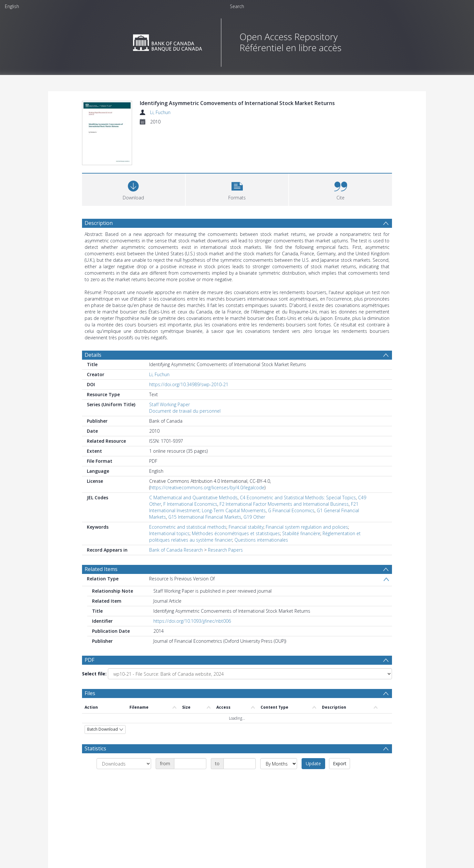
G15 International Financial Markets (205, 517)
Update (313, 764)
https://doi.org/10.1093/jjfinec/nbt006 (192, 621)
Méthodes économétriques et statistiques (236, 533)
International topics (169, 533)
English (12, 6)
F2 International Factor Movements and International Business (284, 504)
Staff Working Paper (170, 404)
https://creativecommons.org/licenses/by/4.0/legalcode (207, 487)
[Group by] (124, 765)
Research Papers (225, 550)
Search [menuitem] (237, 6)
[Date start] (190, 765)
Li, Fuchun (160, 112)
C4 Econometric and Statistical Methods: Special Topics (298, 498)
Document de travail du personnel (185, 411)
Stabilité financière (301, 533)
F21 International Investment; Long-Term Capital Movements (254, 507)
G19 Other (254, 517)
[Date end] (240, 765)
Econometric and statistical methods (188, 527)
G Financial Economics (291, 510)
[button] (237, 189)
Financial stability (246, 527)
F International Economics (190, 504)
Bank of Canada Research (176, 550)
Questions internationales (261, 540)
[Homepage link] (237, 41)
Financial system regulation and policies (307, 527)
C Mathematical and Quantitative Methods (193, 498)
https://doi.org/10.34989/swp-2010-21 (189, 384)
